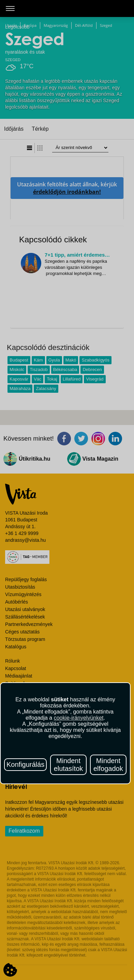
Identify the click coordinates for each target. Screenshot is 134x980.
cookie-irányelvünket (79, 718)
